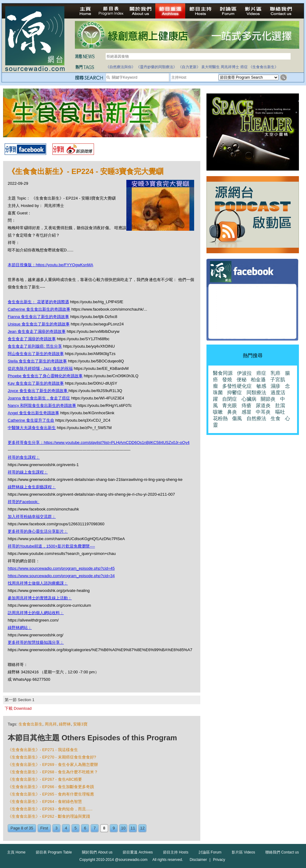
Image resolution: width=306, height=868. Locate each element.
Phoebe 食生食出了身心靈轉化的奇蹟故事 (45, 376)
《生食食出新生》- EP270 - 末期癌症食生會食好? (52, 757)
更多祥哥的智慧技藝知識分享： (36, 642)
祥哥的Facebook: (24, 502)
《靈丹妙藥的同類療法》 (157, 67)
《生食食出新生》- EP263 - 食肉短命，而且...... (50, 809)
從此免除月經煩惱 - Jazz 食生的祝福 (40, 368)
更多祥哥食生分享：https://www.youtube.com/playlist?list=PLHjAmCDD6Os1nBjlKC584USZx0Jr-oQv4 (99, 442)
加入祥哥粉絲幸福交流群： (32, 517)
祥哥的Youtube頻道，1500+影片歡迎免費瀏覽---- (51, 546)
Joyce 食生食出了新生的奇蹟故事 (38, 391)
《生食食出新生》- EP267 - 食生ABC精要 (45, 779)
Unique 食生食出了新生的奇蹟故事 (39, 324)
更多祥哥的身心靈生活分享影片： (38, 531)
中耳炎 (263, 412)
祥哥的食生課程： (24, 457)
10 (123, 828)
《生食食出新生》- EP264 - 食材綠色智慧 (45, 802)
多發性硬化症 (237, 386)
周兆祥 (51, 724)
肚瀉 (280, 405)
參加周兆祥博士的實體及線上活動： (40, 598)
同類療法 (256, 393)
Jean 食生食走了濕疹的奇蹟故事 (37, 331)
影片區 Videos (243, 852)
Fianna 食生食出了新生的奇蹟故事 (38, 317)
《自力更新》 (189, 67)
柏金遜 (258, 380)
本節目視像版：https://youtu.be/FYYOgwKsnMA (50, 265)
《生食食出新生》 (263, 67)
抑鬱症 (235, 393)
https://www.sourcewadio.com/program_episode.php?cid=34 (61, 576)
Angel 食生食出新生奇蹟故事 (33, 413)
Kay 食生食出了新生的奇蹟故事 (36, 383)
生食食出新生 (31, 724)
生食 (275, 418)
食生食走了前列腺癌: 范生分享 (35, 346)
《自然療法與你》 (120, 67)
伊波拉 (244, 373)
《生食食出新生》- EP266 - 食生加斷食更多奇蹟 (51, 787)
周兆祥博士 (230, 67)
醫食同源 (223, 373)
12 (142, 828)
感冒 (247, 412)
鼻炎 (232, 412)
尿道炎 (263, 405)
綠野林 (65, 724)
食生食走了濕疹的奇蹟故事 (32, 339)
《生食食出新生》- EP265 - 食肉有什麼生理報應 (51, 794)
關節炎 (268, 399)
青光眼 (230, 405)
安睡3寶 (80, 724)
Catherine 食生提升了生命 (31, 420)
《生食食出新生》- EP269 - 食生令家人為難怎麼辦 (53, 765)
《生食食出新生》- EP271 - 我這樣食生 (43, 750)
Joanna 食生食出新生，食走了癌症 (39, 398)
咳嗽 (218, 412)
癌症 (244, 67)
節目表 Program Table (54, 852)
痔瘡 (247, 405)
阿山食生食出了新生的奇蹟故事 (36, 354)
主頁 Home (16, 852)
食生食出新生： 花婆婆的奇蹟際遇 (38, 302)
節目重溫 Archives (138, 852)
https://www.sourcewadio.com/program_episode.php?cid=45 (61, 568)
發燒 (227, 380)
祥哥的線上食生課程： (28, 472)
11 (133, 828)
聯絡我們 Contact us (282, 852)
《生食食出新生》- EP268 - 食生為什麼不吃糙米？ (53, 772)
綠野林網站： (20, 628)
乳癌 (275, 373)
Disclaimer (198, 860)
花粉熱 (220, 418)
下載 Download (18, 708)
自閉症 (230, 399)
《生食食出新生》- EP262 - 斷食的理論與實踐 (49, 816)
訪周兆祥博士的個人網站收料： (36, 613)
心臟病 (249, 399)
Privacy (219, 860)
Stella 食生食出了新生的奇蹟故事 (37, 361)
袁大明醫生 (210, 67)
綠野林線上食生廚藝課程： (32, 487)
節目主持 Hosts (176, 852)
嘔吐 (280, 412)
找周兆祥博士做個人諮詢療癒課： (38, 583)
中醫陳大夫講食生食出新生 (32, 428)
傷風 (237, 418)
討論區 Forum (210, 852)
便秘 (242, 380)
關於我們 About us (97, 852)
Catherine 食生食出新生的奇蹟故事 (39, 309)
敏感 (261, 386)
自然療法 (256, 418)
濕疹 (275, 386)
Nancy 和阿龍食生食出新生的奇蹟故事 (42, 405)
